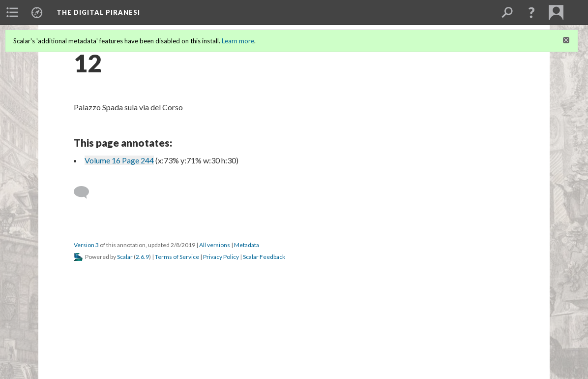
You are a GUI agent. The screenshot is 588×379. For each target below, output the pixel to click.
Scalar (125, 257)
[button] (531, 12)
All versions (215, 245)
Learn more (238, 41)
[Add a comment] (86, 192)
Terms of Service (177, 257)
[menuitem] (12, 12)
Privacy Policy (221, 257)
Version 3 (86, 245)
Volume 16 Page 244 (119, 160)
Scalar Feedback (264, 257)
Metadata (247, 245)
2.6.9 (142, 257)
